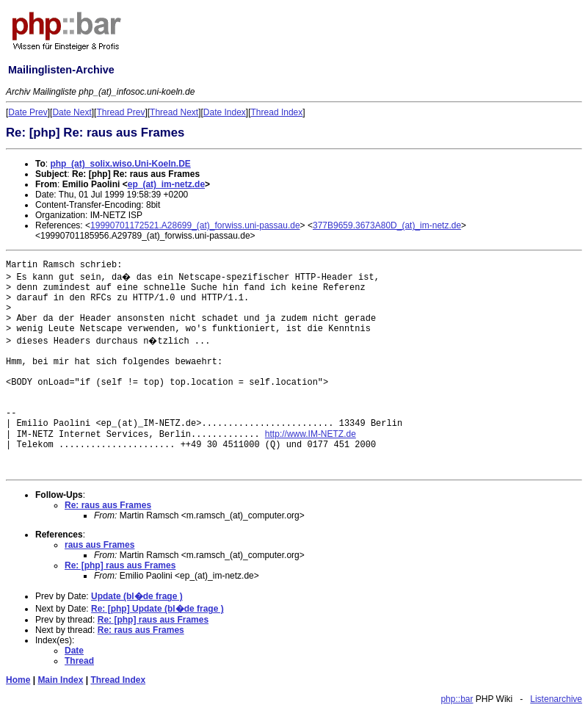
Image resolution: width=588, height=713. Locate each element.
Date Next (72, 112)
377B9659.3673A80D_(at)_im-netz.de (387, 225)
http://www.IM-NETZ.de (311, 434)
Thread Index (277, 112)
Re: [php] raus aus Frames (120, 565)
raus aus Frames (99, 545)
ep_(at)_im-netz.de (166, 184)
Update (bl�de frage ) (137, 596)
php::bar (457, 699)
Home (18, 680)
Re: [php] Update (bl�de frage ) (157, 609)
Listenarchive (556, 699)
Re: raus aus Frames (108, 505)
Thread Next (174, 112)
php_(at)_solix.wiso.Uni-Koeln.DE (120, 164)
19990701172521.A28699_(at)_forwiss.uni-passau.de (195, 225)
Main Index (60, 680)
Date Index (225, 112)
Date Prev (28, 112)
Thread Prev (120, 112)
